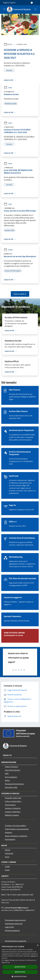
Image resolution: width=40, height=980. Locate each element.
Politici (7, 780)
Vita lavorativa (10, 805)
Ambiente (8, 832)
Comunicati (9, 853)
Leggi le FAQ (9, 927)
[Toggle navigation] (4, 9)
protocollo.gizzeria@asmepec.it (17, 908)
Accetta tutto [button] (20, 967)
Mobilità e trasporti (12, 815)
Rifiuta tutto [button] (20, 972)
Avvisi (10, 44)
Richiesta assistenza (12, 930)
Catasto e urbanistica (13, 812)
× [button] (38, 945)
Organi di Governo (11, 767)
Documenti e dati (11, 787)
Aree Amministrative (12, 770)
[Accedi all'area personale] (32, 3)
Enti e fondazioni (11, 777)
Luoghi (7, 866)
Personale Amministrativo (14, 784)
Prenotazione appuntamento (15, 920)
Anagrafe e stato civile (13, 798)
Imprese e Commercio (13, 808)
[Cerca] (36, 9)
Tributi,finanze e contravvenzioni (17, 829)
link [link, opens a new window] (9, 962)
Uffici (7, 774)
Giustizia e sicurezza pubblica (15, 826)
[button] (20, 976)
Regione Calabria (9, 3)
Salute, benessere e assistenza (16, 836)
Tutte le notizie (20, 294)
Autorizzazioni (10, 839)
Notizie (8, 250)
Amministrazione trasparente (16, 941)
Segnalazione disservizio (14, 924)
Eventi (7, 870)
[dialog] (20, 962)
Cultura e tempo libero (13, 801)
